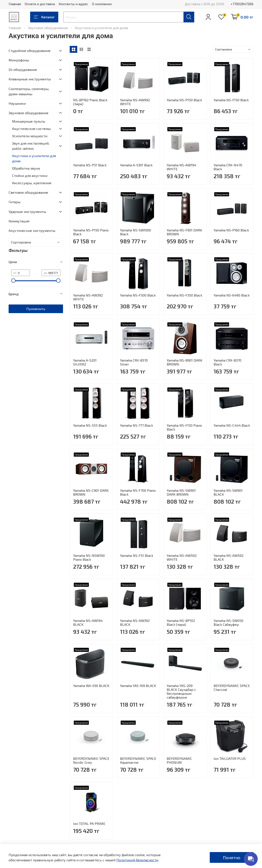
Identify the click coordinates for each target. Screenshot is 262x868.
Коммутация (19, 221)
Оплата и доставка (40, 4)
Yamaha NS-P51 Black (90, 165)
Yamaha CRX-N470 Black (228, 167)
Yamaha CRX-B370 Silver (134, 362)
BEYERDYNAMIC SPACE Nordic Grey (91, 760)
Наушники (17, 103)
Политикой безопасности (137, 860)
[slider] (13, 281)
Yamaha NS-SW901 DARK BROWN (181, 492)
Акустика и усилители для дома (34, 158)
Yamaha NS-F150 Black (231, 100)
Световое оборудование (28, 192)
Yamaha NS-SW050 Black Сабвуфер (228, 622)
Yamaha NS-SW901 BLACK (228, 492)
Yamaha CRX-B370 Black (227, 362)
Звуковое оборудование (48, 28)
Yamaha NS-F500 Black (138, 295)
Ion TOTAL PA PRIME (89, 824)
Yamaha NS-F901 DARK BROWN (184, 232)
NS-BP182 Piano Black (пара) (90, 102)
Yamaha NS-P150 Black (184, 100)
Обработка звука (26, 168)
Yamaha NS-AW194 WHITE (181, 167)
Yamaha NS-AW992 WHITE (135, 102)
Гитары (15, 202)
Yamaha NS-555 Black (90, 425)
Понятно (232, 857)
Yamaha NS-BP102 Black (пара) (181, 622)
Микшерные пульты (29, 121)
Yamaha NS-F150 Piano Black (184, 427)
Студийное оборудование (30, 51)
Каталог (44, 17)
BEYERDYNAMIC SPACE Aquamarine (138, 760)
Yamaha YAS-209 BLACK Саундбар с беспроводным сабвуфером (181, 691)
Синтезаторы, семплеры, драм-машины (29, 91)
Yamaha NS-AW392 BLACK (135, 622)
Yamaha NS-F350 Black (184, 295)
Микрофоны (19, 60)
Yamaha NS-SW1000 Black (136, 232)
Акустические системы (31, 129)
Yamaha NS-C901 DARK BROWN (91, 492)
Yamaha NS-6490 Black (232, 295)
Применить (36, 309)
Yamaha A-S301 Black (136, 165)
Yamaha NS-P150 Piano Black (91, 232)
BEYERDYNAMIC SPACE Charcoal (232, 688)
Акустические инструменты (32, 230)
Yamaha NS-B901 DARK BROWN (185, 362)
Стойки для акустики (30, 176)
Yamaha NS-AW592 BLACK (229, 557)
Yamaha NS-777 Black (136, 425)
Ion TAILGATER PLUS (230, 758)
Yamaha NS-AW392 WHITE (88, 297)
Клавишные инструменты (30, 79)
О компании (102, 4)
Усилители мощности (30, 136)
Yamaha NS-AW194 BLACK (88, 622)
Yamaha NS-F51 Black (137, 555)
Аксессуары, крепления (32, 183)
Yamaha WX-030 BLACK (91, 686)
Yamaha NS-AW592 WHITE (182, 557)
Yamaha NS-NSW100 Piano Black (89, 557)
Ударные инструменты (27, 212)
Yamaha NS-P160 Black (231, 230)
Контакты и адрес (73, 4)
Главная (15, 4)
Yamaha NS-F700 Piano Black (138, 492)
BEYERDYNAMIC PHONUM (179, 760)
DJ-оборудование (23, 69)
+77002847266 (242, 4)
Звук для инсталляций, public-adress (31, 146)
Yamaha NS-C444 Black (232, 425)
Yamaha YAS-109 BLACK (138, 686)
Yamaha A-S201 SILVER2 (85, 362)
